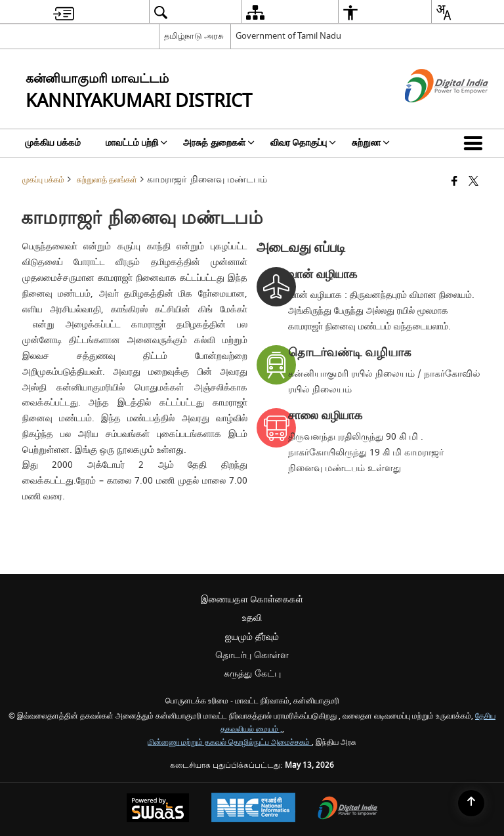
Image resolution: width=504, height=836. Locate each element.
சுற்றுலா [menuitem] (371, 143)
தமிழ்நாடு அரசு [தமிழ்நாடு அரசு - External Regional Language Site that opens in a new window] (194, 36)
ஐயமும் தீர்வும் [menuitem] (252, 637)
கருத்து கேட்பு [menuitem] (252, 674)
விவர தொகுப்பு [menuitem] (303, 143)
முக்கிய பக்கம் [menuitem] (53, 143)
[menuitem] (64, 12)
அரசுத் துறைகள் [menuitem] (219, 143)
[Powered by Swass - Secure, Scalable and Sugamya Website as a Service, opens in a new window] (158, 809)
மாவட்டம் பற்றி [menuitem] (136, 143)
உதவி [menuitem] (252, 618)
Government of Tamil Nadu (288, 36)
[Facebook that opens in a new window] (454, 182)
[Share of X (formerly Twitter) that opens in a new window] (473, 182)
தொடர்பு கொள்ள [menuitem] (252, 655)
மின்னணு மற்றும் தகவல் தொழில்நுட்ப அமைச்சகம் (230, 742)
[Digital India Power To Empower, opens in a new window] (348, 809)
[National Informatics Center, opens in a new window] (253, 809)
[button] (476, 143)
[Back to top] (471, 803)
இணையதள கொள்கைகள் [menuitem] (252, 599)
